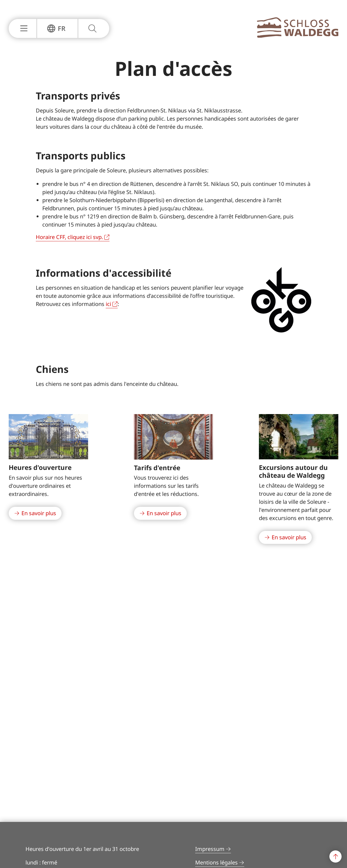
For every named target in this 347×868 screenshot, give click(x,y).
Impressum (210, 849)
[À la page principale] (298, 36)
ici (108, 304)
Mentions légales (216, 862)
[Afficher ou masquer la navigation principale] (23, 28)
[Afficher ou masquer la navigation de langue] (56, 28)
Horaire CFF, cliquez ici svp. (69, 237)
